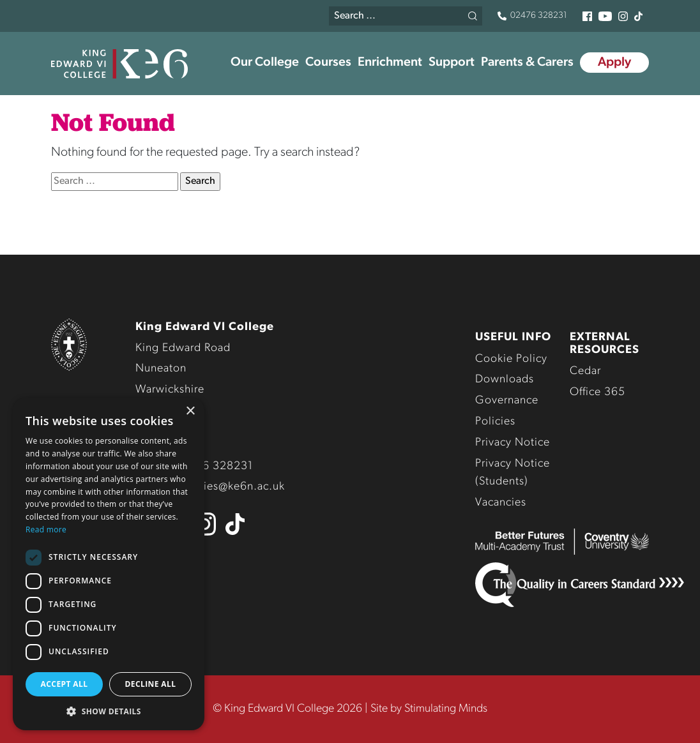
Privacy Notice (513, 443)
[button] (109, 711)
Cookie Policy (511, 359)
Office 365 (597, 392)
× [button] (190, 411)
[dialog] (109, 564)
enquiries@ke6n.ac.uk (228, 487)
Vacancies (501, 503)
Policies (495, 422)
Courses (328, 63)
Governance (507, 401)
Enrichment (390, 63)
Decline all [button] (151, 684)
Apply (614, 63)
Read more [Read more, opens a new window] (46, 529)
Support (452, 63)
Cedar (585, 371)
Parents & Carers (527, 63)
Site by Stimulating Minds (429, 709)
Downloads (505, 379)
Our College (265, 63)
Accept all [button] (65, 684)
